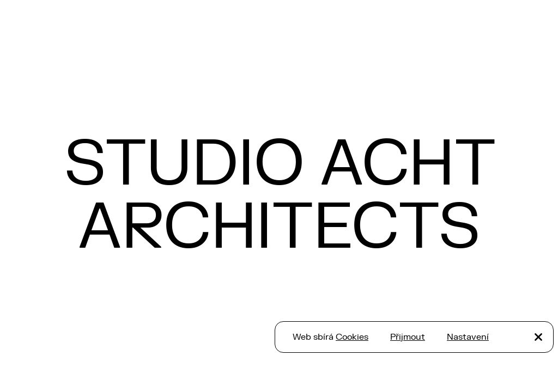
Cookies (352, 337)
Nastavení (468, 337)
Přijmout (408, 337)
